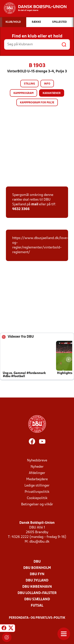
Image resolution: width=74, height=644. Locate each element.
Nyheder (37, 467)
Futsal (37, 606)
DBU (37, 562)
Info (47, 84)
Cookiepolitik (37, 498)
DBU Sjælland (37, 599)
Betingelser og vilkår (37, 504)
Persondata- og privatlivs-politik (37, 618)
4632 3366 (21, 209)
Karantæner (52, 93)
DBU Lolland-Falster (37, 593)
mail (35, 204)
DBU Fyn (37, 574)
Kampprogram (23, 93)
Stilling (29, 84)
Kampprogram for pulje (37, 103)
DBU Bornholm (37, 568)
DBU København (37, 587)
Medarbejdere (37, 479)
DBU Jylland (37, 581)
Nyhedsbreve (37, 461)
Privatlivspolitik (37, 492)
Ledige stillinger (37, 486)
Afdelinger (37, 473)
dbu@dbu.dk (39, 542)
